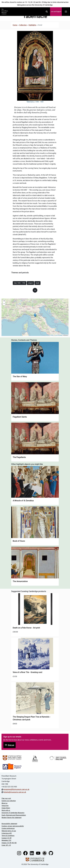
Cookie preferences (8, 828)
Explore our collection (9, 801)
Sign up (9, 745)
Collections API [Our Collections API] (7, 833)
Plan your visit (6, 798)
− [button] (4, 304)
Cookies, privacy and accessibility (13, 826)
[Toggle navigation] (66, 12)
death (37, 283)
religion (30, 283)
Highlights (32, 25)
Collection (23, 25)
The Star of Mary (20, 376)
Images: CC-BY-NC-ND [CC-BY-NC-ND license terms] (9, 843)
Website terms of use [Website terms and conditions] (9, 831)
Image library (6, 808)
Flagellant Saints (20, 417)
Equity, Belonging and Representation (14, 815)
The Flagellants (19, 457)
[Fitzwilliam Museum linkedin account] (32, 853)
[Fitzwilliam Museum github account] (51, 853)
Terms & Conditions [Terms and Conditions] (8, 836)
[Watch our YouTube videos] (38, 853)
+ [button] (4, 301)
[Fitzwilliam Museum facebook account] (26, 853)
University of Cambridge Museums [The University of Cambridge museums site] (13, 813)
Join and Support (56, 12)
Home (15, 25)
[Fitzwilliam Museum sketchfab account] (45, 853)
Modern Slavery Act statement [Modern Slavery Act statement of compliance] (12, 818)
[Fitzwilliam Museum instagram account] (19, 853)
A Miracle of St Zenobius (23, 501)
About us (4, 803)
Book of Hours (19, 541)
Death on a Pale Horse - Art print (26, 628)
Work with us (6, 810)
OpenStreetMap (59, 335)
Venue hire (5, 806)
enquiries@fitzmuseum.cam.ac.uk (17, 789)
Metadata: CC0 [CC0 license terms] (6, 840)
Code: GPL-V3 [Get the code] (6, 845)
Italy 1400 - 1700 (20, 283)
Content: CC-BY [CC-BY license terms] (7, 838)
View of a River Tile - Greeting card (27, 672)
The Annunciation (20, 581)
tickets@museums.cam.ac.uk (15, 792)
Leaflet (52, 335)
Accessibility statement (9, 824)
